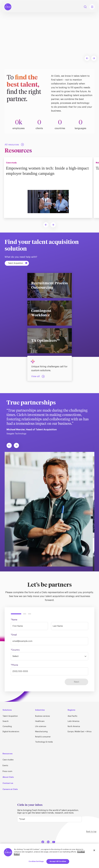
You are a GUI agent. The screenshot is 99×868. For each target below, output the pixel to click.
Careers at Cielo (10, 789)
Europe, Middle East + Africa (80, 732)
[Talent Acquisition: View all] (38, 376)
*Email (14, 635)
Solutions (7, 710)
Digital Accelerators (11, 732)
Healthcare (40, 721)
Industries (40, 710)
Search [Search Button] (85, 7)
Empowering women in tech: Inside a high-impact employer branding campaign (43, 171)
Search (6, 721)
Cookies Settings (36, 861)
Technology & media (44, 742)
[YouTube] (54, 841)
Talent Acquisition (18, 263)
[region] (49, 856)
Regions (71, 710)
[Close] (94, 850)
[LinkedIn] (48, 841)
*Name (14, 620)
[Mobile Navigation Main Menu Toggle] (92, 7)
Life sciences (41, 726)
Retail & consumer (43, 737)
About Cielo (8, 777)
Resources (8, 754)
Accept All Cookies (58, 861)
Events (5, 766)
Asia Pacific (73, 716)
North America (74, 726)
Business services (43, 716)
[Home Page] (8, 7)
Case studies (8, 760)
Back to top (91, 832)
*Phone (14, 665)
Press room (7, 771)
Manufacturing (41, 732)
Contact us (8, 783)
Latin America (73, 721)
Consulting (7, 726)
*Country (15, 650)
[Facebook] (43, 841)
